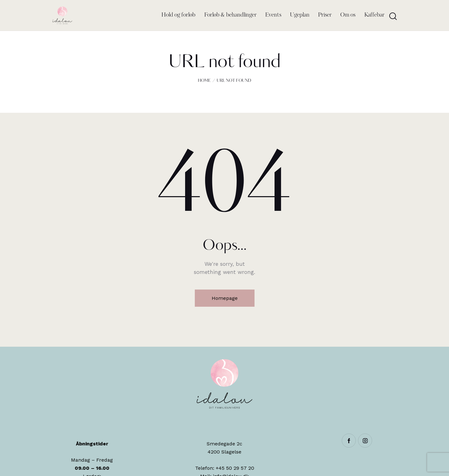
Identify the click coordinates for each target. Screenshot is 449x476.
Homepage (225, 298)
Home (204, 81)
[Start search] (393, 16)
